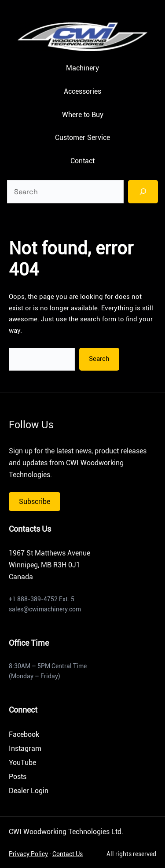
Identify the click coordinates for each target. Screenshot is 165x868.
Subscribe (35, 502)
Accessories (82, 91)
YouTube (22, 763)
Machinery (82, 68)
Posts (18, 777)
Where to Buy (83, 115)
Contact (82, 161)
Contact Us (68, 854)
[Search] (143, 192)
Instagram (25, 748)
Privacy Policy (28, 854)
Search (99, 359)
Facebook (24, 734)
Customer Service (82, 138)
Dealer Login (29, 791)
